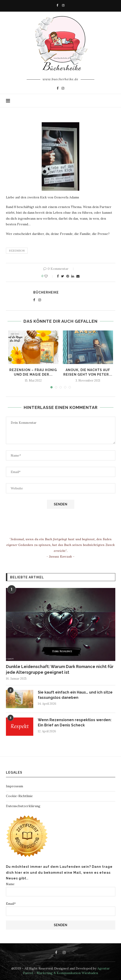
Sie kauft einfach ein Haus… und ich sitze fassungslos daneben (75, 695)
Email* (61, 909)
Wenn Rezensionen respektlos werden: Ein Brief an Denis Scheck (75, 722)
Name (61, 889)
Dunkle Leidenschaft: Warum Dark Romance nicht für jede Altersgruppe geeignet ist (60, 669)
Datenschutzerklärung (23, 806)
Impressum (14, 786)
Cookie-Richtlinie (19, 796)
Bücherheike (46, 292)
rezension (17, 251)
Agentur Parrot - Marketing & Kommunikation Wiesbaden (66, 971)
